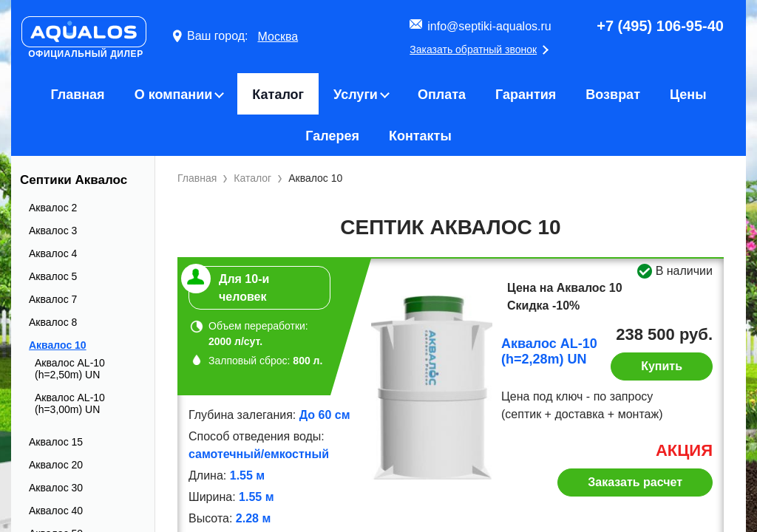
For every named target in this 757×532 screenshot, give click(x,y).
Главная (77, 95)
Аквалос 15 (56, 442)
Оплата (442, 95)
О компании (174, 95)
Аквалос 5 (53, 276)
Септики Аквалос (74, 180)
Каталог (278, 95)
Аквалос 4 (53, 253)
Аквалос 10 (58, 345)
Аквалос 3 (53, 231)
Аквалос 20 (56, 465)
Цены (688, 95)
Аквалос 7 (53, 299)
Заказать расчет (635, 482)
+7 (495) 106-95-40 (660, 26)
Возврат (613, 95)
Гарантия (526, 95)
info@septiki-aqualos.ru (489, 26)
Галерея (332, 136)
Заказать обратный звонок (473, 50)
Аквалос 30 (56, 488)
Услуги (356, 95)
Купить (662, 366)
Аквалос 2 (53, 208)
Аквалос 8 (53, 322)
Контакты (420, 136)
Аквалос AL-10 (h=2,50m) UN (70, 369)
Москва (278, 37)
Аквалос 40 (56, 511)
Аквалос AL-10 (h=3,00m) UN (70, 403)
